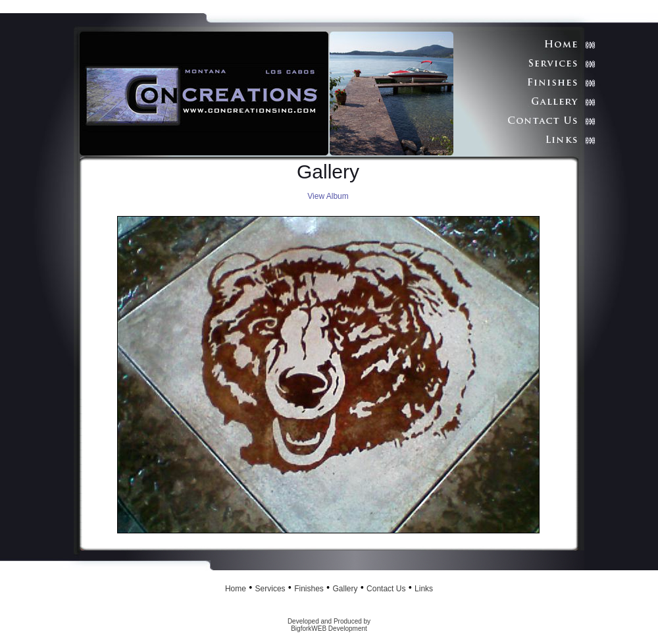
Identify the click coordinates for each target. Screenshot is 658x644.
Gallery (345, 589)
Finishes (309, 589)
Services (270, 589)
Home (236, 589)
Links (424, 589)
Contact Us (386, 589)
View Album (328, 196)
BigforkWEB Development (329, 629)
